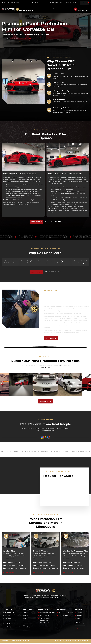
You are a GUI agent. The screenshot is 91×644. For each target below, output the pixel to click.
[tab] (10, 263)
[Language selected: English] (85, 3)
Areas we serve (80, 625)
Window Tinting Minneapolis (27, 628)
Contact (25, 624)
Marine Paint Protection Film (11, 627)
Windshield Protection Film (75, 554)
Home (3, 39)
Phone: (79, 8)
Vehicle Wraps (7, 629)
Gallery (25, 621)
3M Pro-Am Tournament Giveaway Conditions (75, 641)
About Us (26, 618)
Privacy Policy (58, 641)
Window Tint (9, 554)
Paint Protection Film (13, 39)
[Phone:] (76, 9)
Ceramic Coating (41, 554)
